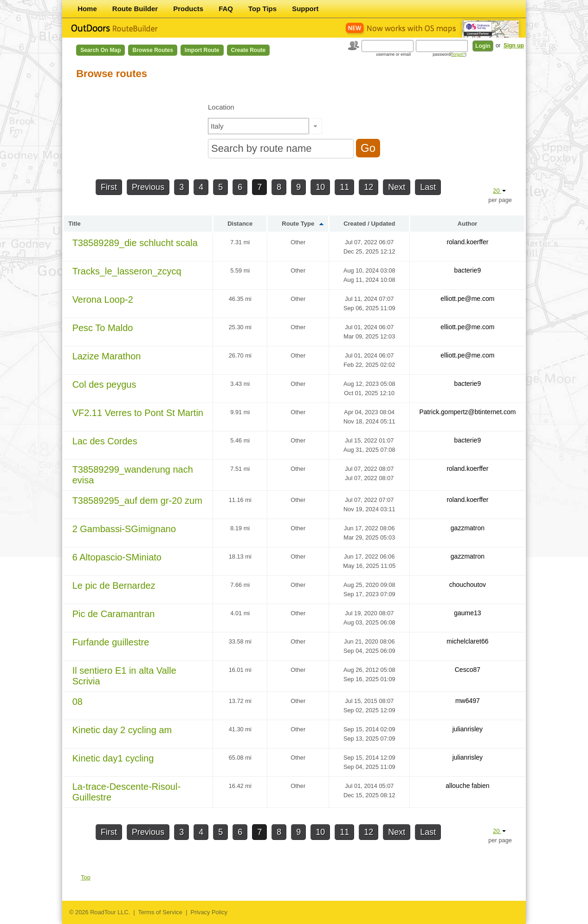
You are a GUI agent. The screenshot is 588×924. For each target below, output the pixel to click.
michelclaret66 (467, 641)
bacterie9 (468, 270)
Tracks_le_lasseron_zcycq (127, 271)
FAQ (226, 9)
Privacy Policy (209, 912)
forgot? (459, 54)
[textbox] (258, 126)
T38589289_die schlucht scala (135, 243)
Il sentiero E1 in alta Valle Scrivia (124, 676)
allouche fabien (467, 786)
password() (449, 54)
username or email (393, 54)
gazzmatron (468, 528)
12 (368, 187)
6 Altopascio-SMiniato (117, 557)
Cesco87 (468, 670)
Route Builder (135, 9)
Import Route (202, 50)
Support (305, 9)
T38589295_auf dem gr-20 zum (137, 501)
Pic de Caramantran (114, 614)
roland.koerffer (467, 242)
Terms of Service (160, 912)
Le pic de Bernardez (114, 586)
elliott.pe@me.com (467, 299)
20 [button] (499, 191)
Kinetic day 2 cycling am (122, 730)
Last (428, 187)
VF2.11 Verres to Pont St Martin (138, 413)
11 (344, 187)
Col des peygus (104, 384)
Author (468, 224)
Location (221, 107)
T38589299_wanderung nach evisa (133, 475)
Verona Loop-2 (103, 299)
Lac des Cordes (105, 441)
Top (86, 877)
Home (87, 9)
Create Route (249, 50)
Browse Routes (152, 50)
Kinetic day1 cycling (113, 758)
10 (320, 187)
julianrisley (468, 729)
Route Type (298, 224)
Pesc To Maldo (103, 328)
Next (397, 187)
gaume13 (467, 613)
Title (74, 224)
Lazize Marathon (107, 356)
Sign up (514, 46)
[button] (315, 126)
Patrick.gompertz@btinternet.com (467, 412)
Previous (148, 187)
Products (188, 9)
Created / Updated (369, 224)
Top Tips (262, 9)
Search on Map (100, 50)
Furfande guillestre (111, 642)
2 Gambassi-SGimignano (124, 529)
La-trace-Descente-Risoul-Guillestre (126, 792)
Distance (240, 224)
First (109, 187)
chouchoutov (468, 585)
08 (78, 702)
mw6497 (468, 701)
